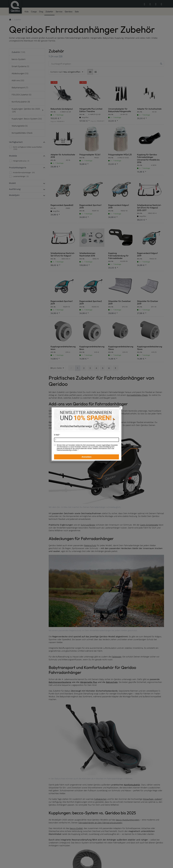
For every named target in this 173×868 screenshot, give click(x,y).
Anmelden (86, 457)
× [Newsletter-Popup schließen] (121, 408)
